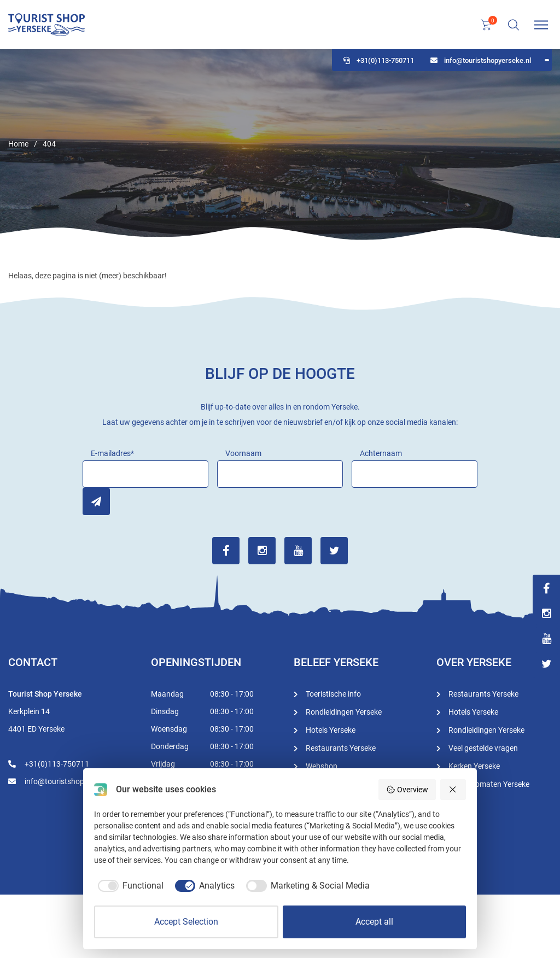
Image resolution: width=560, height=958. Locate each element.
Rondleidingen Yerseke (344, 712)
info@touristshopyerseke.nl (481, 60)
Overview (407, 790)
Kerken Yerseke (474, 766)
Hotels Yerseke (331, 730)
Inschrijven (96, 501)
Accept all (374, 922)
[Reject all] (453, 790)
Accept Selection (186, 922)
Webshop (322, 766)
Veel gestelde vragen (483, 748)
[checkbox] (129, 886)
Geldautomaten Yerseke (489, 784)
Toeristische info (333, 694)
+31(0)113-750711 (378, 60)
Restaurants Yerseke (341, 748)
